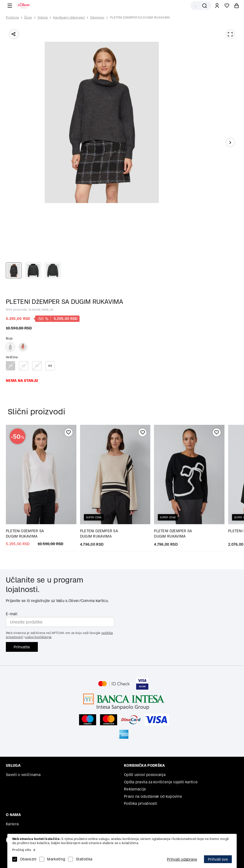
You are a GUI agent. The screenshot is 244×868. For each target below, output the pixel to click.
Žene (28, 17)
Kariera (12, 824)
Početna (12, 18)
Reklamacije (135, 789)
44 (50, 366)
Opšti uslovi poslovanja (145, 775)
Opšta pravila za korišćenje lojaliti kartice (161, 782)
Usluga (13, 765)
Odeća (43, 17)
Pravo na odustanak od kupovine (153, 796)
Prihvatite (22, 647)
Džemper (97, 17)
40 (24, 366)
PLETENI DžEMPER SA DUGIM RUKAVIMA (140, 17)
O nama (13, 815)
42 (37, 366)
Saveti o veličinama (23, 775)
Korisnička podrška (144, 765)
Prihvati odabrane (182, 859)
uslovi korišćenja (38, 637)
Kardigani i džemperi (69, 17)
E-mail (12, 614)
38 (11, 366)
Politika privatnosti (141, 803)
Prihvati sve (218, 859)
